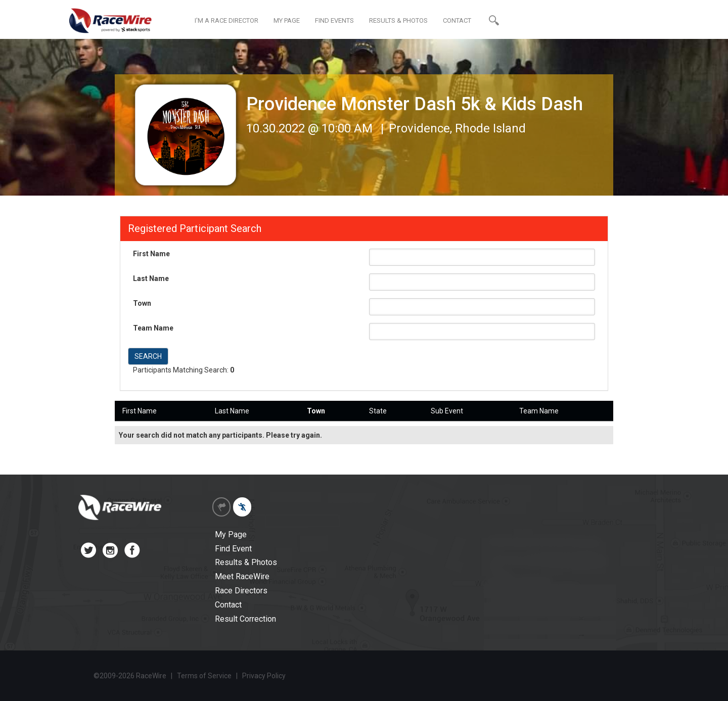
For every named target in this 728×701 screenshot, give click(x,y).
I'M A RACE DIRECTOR (226, 20)
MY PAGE (287, 20)
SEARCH (148, 356)
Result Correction (245, 619)
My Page (231, 534)
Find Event (233, 549)
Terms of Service (204, 676)
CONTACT (457, 20)
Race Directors (241, 591)
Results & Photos (246, 562)
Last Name (151, 278)
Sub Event (447, 411)
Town (142, 303)
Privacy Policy (264, 676)
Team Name (153, 328)
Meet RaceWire (242, 576)
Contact (228, 605)
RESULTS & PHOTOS (398, 20)
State (378, 411)
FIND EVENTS (334, 20)
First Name (151, 254)
